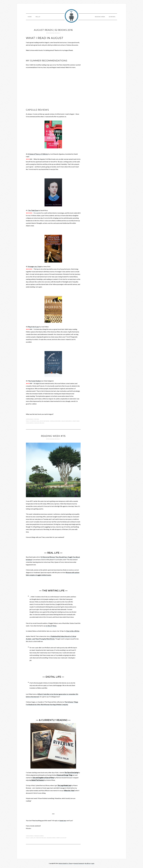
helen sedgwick (67, 421)
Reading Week (39, 836)
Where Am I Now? (69, 790)
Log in (93, 863)
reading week (51, 838)
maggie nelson (39, 423)
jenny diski (76, 421)
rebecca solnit (61, 838)
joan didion (30, 423)
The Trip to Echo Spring (71, 772)
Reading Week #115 (53, 436)
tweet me (63, 820)
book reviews (45, 421)
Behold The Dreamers (38, 780)
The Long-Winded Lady (64, 785)
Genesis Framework (79, 863)
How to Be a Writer (73, 631)
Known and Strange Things (65, 775)
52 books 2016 (35, 421)
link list (33, 838)
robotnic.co (71, 16)
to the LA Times (51, 626)
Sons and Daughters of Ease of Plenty (43, 778)
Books (37, 419)
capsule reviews (55, 421)
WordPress (88, 863)
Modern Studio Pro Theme (65, 863)
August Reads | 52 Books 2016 (53, 30)
